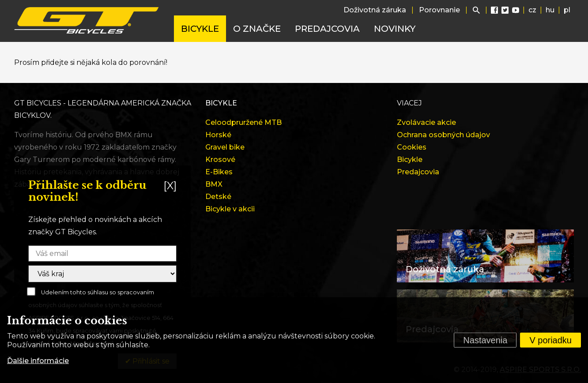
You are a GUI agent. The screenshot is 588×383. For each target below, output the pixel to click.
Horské (218, 135)
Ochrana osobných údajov (443, 135)
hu (550, 10)
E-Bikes (219, 172)
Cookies (412, 147)
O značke (257, 29)
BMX (214, 184)
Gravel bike (225, 147)
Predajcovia (327, 29)
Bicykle (200, 29)
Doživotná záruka (375, 10)
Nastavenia (485, 340)
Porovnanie (439, 10)
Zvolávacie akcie (426, 122)
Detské (218, 197)
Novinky (395, 29)
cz (532, 10)
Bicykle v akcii (230, 209)
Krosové (220, 160)
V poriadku (550, 340)
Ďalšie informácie (38, 361)
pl (567, 10)
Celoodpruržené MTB (243, 122)
